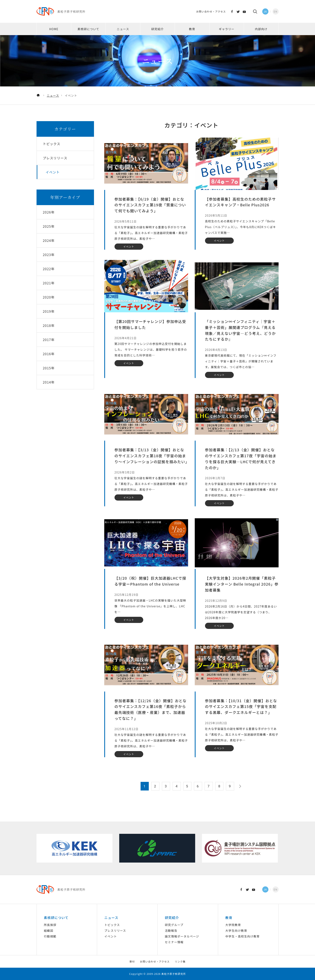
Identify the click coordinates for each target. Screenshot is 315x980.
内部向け (261, 29)
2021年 (49, 283)
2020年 (49, 297)
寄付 (132, 961)
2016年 (49, 354)
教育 (192, 29)
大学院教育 (233, 925)
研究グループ (174, 925)
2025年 (49, 226)
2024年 (49, 240)
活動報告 (171, 931)
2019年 (49, 311)
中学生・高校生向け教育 (242, 936)
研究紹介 (157, 29)
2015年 (49, 368)
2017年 (49, 340)
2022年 (49, 269)
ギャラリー (227, 29)
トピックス (112, 925)
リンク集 (180, 961)
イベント (111, 936)
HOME (54, 29)
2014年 (49, 382)
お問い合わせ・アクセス (211, 11)
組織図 (49, 931)
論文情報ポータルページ (182, 936)
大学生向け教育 (236, 931)
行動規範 (50, 936)
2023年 (49, 255)
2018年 (49, 325)
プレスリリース (115, 931)
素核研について (88, 29)
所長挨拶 (50, 925)
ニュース (123, 29)
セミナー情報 (174, 942)
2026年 (49, 212)
